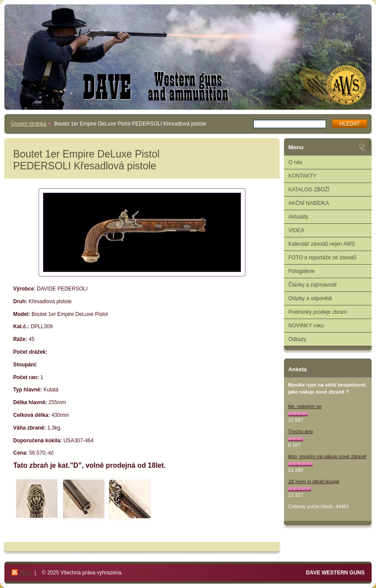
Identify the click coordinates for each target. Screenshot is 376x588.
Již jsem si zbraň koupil (314, 481)
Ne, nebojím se (305, 406)
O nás (295, 162)
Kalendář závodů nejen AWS (322, 244)
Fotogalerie (302, 271)
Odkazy (297, 339)
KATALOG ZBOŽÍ (309, 190)
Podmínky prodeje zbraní (317, 312)
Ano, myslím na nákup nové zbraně (327, 456)
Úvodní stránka (29, 124)
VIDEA (296, 230)
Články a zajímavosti (312, 285)
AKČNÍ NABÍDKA (309, 203)
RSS (26, 573)
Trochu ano (300, 431)
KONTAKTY (302, 176)
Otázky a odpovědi (310, 298)
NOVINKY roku (306, 326)
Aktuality (298, 217)
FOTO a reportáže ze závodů (322, 258)
